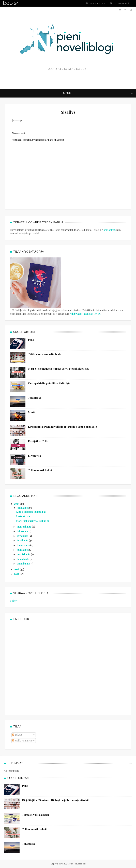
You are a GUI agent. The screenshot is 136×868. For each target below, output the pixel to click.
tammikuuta (24, 564)
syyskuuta (23, 536)
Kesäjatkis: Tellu (38, 441)
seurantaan (110, 230)
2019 (17, 504)
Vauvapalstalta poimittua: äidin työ (49, 383)
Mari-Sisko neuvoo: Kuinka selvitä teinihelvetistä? (59, 369)
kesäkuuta (23, 540)
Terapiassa (35, 398)
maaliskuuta (24, 554)
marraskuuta (24, 527)
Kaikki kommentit (23, 741)
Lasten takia (23, 516)
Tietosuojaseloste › (95, 3)
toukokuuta (24, 545)
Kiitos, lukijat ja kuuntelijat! (31, 512)
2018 (17, 569)
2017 (17, 574)
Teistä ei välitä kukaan (35, 815)
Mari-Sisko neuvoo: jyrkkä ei (32, 521)
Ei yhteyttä (34, 456)
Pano (31, 340)
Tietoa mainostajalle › (121, 3)
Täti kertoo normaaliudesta (45, 354)
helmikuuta (23, 559)
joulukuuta (23, 508)
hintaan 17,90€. (85, 314)
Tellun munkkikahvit (40, 470)
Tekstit (17, 735)
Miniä (32, 412)
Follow (14, 601)
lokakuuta (23, 531)
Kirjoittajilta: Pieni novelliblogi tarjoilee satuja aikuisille (62, 427)
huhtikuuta (23, 550)
